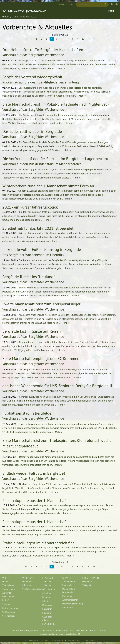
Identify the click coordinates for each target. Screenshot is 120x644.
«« (26, 39)
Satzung (6, 604)
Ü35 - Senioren (49, 589)
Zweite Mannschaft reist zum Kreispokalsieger (41, 304)
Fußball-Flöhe (49, 624)
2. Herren (47, 585)
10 (83, 39)
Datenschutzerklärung (70, 604)
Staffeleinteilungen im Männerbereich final (39, 543)
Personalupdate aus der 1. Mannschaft (35, 500)
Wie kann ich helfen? (8, 598)
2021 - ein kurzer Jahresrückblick (30, 207)
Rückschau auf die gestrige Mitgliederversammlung (41, 82)
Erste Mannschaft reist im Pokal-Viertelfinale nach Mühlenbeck (56, 104)
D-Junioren (47, 605)
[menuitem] (61, 5)
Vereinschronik (9, 616)
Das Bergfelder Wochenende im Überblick (33, 255)
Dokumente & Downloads (69, 591)
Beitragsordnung (10, 608)
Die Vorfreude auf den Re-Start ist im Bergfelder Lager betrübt (55, 159)
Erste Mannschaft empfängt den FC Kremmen (41, 358)
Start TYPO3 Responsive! (54, 640)
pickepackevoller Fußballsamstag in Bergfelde (42, 249)
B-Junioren (47, 597)
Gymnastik (87, 581)
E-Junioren (47, 609)
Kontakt (70, 4)
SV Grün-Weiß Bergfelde (24, 11)
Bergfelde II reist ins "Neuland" (29, 277)
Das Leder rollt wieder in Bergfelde (32, 131)
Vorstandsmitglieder (30, 589)
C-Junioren (47, 601)
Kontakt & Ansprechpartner (70, 598)
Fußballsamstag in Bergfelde (27, 413)
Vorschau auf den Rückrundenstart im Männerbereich (42, 164)
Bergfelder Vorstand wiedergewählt (32, 77)
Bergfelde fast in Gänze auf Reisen (32, 331)
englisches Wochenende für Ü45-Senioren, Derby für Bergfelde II (57, 386)
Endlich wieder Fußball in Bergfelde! (34, 473)
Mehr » (61, 68)
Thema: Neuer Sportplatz (69, 583)
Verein (5, 17)
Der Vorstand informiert (28, 583)
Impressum (67, 608)
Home (62, 4)
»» (94, 39)
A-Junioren (47, 593)
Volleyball (87, 585)
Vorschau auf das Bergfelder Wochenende (33, 55)
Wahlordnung (9, 612)
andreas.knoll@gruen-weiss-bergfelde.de (59, 634)
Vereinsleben (8, 585)
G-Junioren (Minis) (47, 618)
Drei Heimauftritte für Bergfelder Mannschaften (43, 50)
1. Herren (47, 581)
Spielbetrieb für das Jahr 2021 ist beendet (38, 228)
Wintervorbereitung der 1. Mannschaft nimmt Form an (48, 186)
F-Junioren (47, 613)
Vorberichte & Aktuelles (25, 17)
